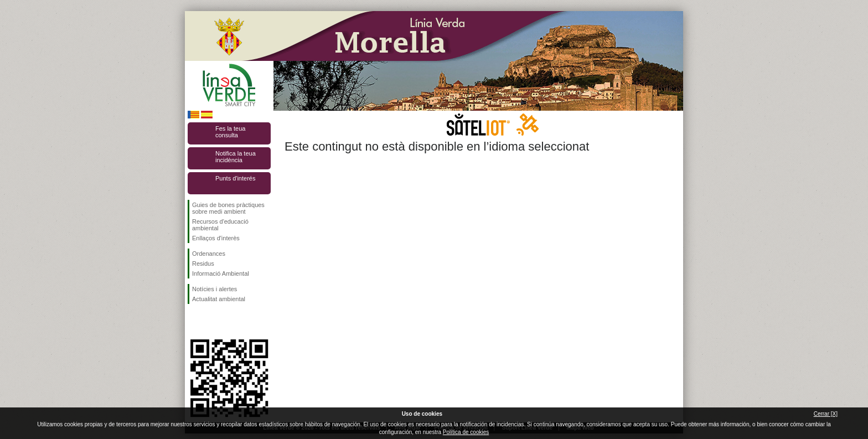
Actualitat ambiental (219, 299)
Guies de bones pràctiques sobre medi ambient (228, 208)
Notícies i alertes (215, 289)
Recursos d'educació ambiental (220, 225)
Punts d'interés (235, 178)
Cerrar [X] (826, 414)
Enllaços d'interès (216, 238)
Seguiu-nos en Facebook (194, 322)
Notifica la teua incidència (236, 157)
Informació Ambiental (221, 273)
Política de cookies (466, 432)
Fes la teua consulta (230, 132)
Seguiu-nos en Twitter (213, 322)
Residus (203, 264)
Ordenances (209, 254)
